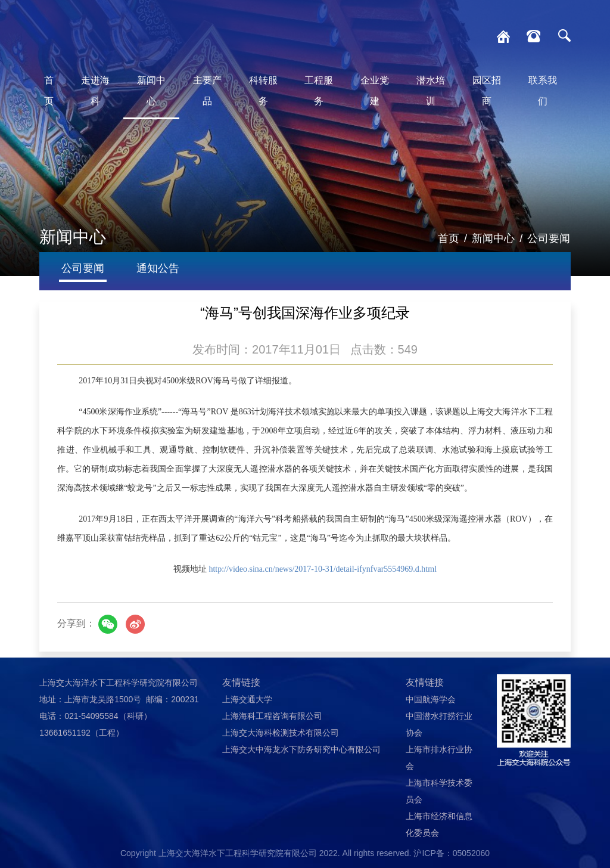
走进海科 (95, 91)
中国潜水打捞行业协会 (439, 724)
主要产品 (207, 91)
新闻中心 (151, 91)
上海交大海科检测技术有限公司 (281, 733)
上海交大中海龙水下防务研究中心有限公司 (301, 749)
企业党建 (375, 91)
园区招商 (487, 91)
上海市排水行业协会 (439, 758)
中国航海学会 (431, 699)
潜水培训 (431, 91)
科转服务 (263, 91)
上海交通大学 (247, 699)
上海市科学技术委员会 (439, 791)
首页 (49, 91)
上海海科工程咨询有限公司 (272, 716)
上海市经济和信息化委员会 (439, 824)
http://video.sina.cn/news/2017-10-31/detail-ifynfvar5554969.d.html (323, 569)
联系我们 (543, 91)
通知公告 (158, 268)
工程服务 (319, 91)
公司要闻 (549, 238)
